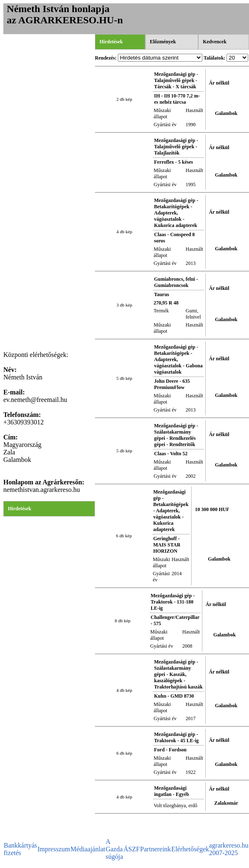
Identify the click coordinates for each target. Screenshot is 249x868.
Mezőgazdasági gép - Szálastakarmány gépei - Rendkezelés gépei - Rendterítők (176, 435)
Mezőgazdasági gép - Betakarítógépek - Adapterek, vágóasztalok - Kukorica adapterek (176, 213)
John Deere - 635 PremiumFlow (172, 384)
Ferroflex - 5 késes (173, 162)
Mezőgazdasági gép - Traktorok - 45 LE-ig (176, 737)
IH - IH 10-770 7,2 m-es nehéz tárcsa (177, 99)
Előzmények (163, 42)
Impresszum (54, 849)
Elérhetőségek (190, 849)
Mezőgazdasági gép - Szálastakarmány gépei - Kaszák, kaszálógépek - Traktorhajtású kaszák (178, 674)
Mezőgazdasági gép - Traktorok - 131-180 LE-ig (173, 602)
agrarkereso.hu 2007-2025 (229, 849)
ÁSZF (131, 849)
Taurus (162, 294)
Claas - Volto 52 (171, 454)
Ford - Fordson (170, 750)
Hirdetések (20, 509)
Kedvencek (215, 42)
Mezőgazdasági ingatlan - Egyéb (172, 791)
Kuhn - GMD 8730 (174, 696)
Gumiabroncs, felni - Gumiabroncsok (176, 282)
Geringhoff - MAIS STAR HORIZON (167, 545)
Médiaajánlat (88, 849)
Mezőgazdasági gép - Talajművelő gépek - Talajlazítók (176, 147)
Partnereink (156, 849)
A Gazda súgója (115, 849)
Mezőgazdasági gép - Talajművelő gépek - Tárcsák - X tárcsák (176, 80)
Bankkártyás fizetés (20, 849)
